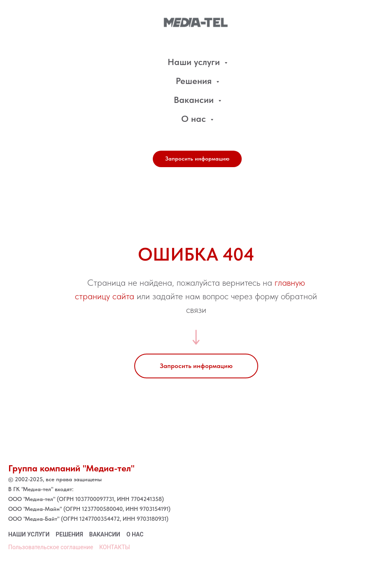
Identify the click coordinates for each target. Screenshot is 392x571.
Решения (195, 81)
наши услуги (29, 534)
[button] (197, 159)
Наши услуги (195, 62)
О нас (195, 119)
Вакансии (195, 100)
